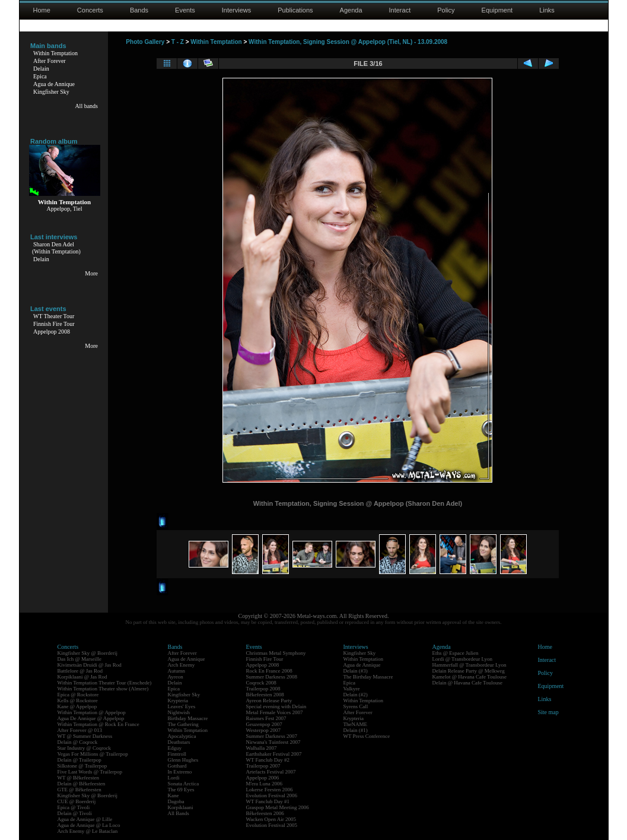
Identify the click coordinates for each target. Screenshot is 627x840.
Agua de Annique (54, 84)
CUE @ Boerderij (77, 801)
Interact (400, 10)
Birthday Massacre (188, 718)
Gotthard (177, 766)
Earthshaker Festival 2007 (274, 754)
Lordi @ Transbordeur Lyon (463, 659)
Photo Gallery (145, 42)
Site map (548, 712)
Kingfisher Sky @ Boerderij (88, 653)
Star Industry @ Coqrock (85, 748)
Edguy (175, 748)
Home (42, 10)
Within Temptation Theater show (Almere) (103, 689)
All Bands (179, 813)
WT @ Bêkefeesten (79, 778)
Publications (295, 10)
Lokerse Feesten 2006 (270, 790)
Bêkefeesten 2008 (265, 695)
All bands (86, 106)
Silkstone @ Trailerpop (82, 766)
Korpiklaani (181, 807)
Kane (174, 795)
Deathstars (179, 742)
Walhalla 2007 (262, 748)
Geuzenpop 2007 (264, 724)
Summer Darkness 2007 (272, 736)
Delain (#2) (356, 695)
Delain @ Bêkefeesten (82, 784)
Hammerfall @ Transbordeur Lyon (470, 665)
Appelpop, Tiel (64, 209)
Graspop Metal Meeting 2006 (278, 807)
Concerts (90, 10)
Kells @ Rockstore (78, 700)
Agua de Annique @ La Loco (89, 825)
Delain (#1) (356, 730)
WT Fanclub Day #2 (268, 760)
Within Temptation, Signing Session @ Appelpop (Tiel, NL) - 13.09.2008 (348, 42)
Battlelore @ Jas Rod (80, 671)
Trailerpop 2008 (263, 689)
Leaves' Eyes (182, 706)
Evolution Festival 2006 (272, 795)
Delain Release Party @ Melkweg (469, 671)
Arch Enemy (182, 665)
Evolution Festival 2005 (272, 825)
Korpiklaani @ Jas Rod (82, 677)
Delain (41, 69)
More (91, 273)
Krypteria (178, 700)
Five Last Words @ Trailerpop (90, 772)
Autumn (177, 671)
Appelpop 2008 (52, 332)
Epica (40, 76)
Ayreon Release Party (269, 700)
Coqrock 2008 (261, 683)
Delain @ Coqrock (78, 742)
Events (185, 10)
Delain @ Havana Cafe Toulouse (467, 683)
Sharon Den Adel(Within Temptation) (56, 248)
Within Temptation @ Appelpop (92, 712)
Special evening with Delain (276, 706)
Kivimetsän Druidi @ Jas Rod (90, 665)
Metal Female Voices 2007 (275, 712)
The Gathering (183, 724)
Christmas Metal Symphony (276, 653)
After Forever (50, 61)
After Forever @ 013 (80, 730)
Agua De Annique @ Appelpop (91, 718)
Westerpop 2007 (264, 730)
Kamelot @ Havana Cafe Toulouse (470, 677)
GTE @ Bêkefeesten (79, 790)
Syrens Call (356, 706)
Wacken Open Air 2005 (271, 819)
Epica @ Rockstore (78, 695)
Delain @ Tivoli (75, 813)
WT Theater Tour (54, 316)
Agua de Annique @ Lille (85, 819)
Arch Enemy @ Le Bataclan (88, 831)
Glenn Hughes (183, 760)
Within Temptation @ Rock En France (98, 724)
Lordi (174, 778)
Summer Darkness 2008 (272, 677)
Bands (139, 10)
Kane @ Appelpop (77, 706)
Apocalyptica (182, 736)
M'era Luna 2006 (265, 784)
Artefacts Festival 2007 (271, 772)
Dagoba (176, 801)
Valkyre (352, 689)
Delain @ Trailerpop (79, 760)
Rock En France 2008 (269, 671)
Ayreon (176, 677)
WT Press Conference (367, 736)
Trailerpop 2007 (263, 766)
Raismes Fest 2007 (266, 718)
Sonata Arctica (184, 784)
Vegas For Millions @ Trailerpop (93, 754)
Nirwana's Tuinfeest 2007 (273, 742)
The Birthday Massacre (368, 677)
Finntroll (177, 754)
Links (547, 10)
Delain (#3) (356, 671)
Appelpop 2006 (263, 778)
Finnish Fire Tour (54, 324)
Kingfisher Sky (51, 92)
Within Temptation (55, 53)
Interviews (237, 10)
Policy (446, 10)
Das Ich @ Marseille (80, 659)
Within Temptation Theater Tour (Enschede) (105, 683)
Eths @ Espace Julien (456, 653)
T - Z (178, 42)
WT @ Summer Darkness (85, 736)
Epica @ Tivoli (74, 807)
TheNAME (356, 724)
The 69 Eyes (181, 790)
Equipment (497, 10)
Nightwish (179, 712)
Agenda (351, 10)
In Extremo (180, 772)
